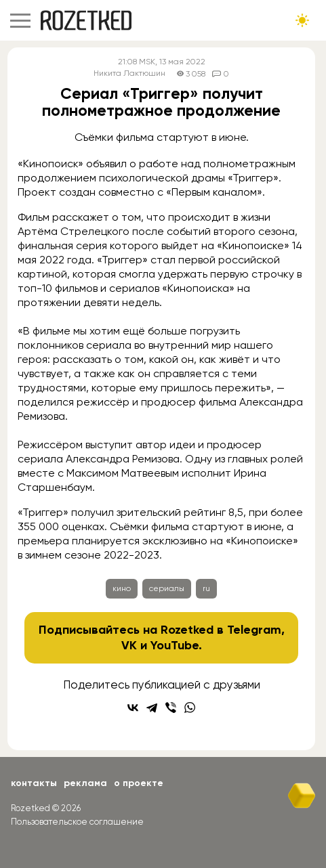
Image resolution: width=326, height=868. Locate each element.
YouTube (175, 645)
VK (129, 645)
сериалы (167, 588)
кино (122, 588)
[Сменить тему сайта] (302, 20)
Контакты (34, 783)
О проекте (139, 783)
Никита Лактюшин (129, 73)
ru (206, 588)
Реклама (85, 783)
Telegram (254, 630)
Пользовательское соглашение (77, 822)
